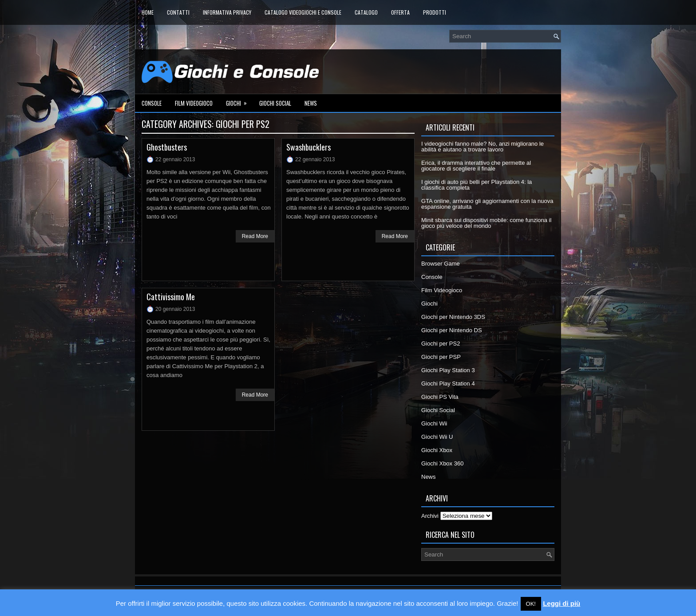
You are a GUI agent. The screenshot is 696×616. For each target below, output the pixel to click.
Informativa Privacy (227, 12)
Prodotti (435, 12)
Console (152, 103)
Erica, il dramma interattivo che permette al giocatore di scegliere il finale (476, 166)
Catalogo (366, 12)
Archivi (430, 516)
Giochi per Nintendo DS (452, 330)
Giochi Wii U (437, 437)
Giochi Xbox (437, 450)
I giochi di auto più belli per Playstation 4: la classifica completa (477, 185)
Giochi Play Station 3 (448, 370)
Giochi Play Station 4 (448, 384)
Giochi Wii (434, 423)
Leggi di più (562, 603)
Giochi (239, 101)
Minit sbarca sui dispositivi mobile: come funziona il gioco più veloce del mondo (486, 223)
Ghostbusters (167, 147)
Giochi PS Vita (440, 397)
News (311, 103)
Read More (255, 236)
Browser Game (441, 264)
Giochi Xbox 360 (442, 463)
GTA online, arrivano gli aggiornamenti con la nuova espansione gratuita (487, 204)
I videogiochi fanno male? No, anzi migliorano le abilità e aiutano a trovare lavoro (482, 147)
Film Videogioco (194, 103)
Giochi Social (275, 103)
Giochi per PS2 (441, 344)
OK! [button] (531, 604)
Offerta (400, 12)
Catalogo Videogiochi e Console (303, 12)
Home (148, 12)
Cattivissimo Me (171, 297)
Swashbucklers (308, 147)
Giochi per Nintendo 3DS (453, 317)
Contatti (178, 12)
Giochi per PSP (441, 357)
